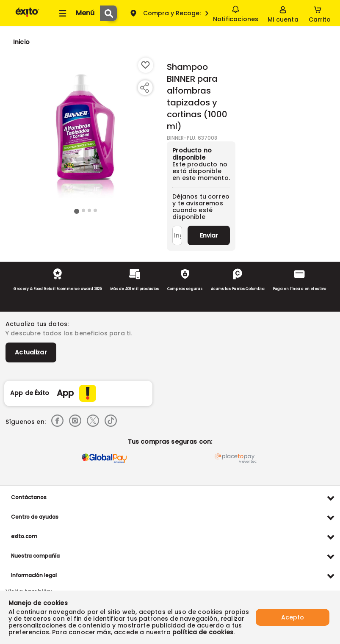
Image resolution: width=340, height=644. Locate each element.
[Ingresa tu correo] (177, 235)
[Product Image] (86, 132)
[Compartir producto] (144, 88)
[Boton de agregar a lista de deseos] (146, 65)
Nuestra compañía (35, 556)
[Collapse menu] (75, 13)
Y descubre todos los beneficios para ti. (69, 333)
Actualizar (31, 352)
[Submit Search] (108, 13)
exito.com (24, 536)
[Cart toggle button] (320, 13)
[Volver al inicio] (27, 16)
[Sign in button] (283, 13)
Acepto (293, 617)
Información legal (34, 575)
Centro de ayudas (35, 517)
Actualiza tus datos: (37, 324)
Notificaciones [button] (236, 13)
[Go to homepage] (21, 42)
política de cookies (203, 632)
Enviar (209, 235)
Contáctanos (29, 497)
